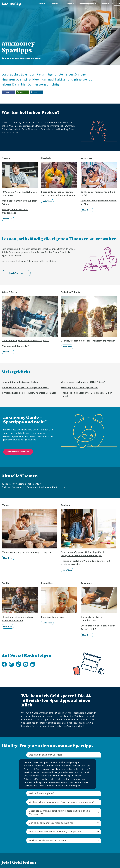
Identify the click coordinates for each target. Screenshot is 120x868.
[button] (9, 92)
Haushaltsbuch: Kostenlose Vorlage (20, 382)
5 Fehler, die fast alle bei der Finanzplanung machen (88, 341)
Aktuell (55, 4)
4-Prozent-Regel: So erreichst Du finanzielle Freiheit (29, 393)
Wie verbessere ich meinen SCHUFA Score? (83, 382)
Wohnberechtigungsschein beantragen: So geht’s (27, 552)
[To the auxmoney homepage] (11, 4)
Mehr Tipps (8, 219)
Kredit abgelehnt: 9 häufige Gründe (80, 387)
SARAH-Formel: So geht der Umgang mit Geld (25, 387)
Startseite (42, 4)
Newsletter (105, 4)
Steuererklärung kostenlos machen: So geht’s (25, 341)
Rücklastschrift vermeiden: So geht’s (21, 484)
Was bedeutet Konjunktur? (15, 346)
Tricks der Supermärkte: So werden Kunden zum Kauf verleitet (34, 487)
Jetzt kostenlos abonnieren (18, 452)
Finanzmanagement (86, 4)
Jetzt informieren (16, 273)
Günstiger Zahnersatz (52, 617)
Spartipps (68, 4)
